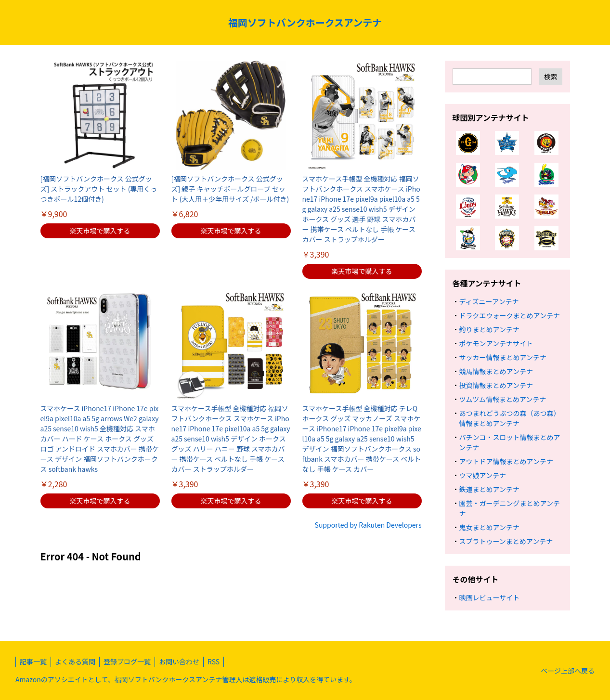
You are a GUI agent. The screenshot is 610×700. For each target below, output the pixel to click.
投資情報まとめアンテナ (496, 385)
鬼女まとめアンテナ (489, 527)
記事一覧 (33, 661)
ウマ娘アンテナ (483, 475)
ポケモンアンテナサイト (496, 343)
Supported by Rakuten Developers (368, 525)
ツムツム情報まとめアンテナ (503, 399)
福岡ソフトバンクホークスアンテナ (305, 22)
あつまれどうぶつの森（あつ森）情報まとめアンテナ (510, 418)
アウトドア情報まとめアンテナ (506, 461)
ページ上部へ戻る (568, 671)
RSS (214, 661)
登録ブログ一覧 (127, 661)
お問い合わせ (179, 661)
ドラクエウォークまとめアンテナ (510, 315)
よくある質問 (75, 661)
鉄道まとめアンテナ (489, 489)
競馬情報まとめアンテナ (496, 371)
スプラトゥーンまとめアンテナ (506, 541)
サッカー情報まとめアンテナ (503, 357)
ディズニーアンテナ (489, 301)
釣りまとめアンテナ (489, 329)
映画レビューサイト (490, 597)
